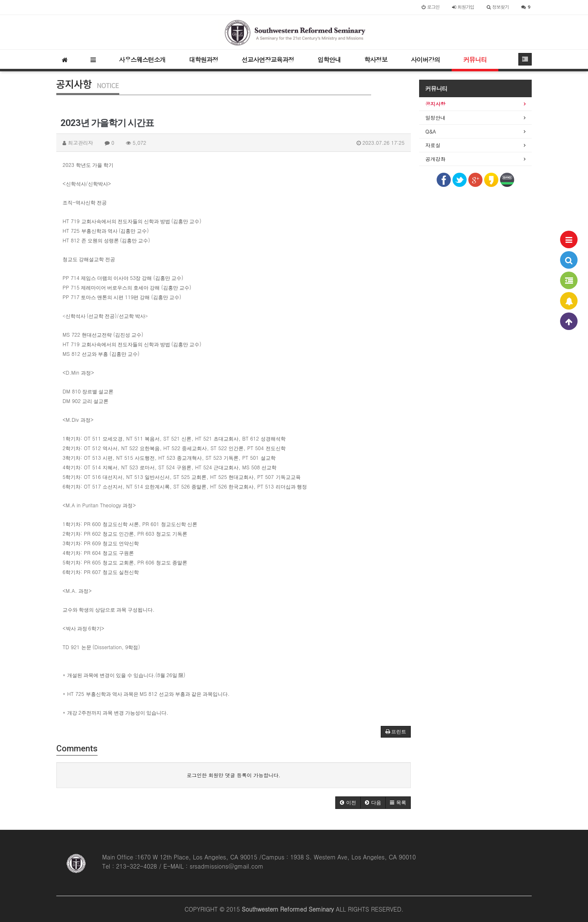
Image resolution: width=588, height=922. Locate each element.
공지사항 (435, 104)
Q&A (431, 131)
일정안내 (435, 117)
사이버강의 (425, 59)
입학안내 (329, 59)
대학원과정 (204, 59)
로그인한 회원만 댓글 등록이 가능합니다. (234, 775)
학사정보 (376, 59)
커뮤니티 (475, 59)
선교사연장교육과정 (268, 59)
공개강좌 (435, 159)
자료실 (433, 145)
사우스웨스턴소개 (142, 59)
